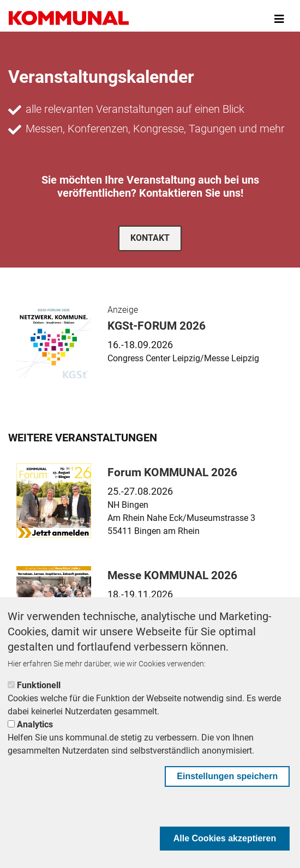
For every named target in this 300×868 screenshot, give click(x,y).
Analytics (35, 724)
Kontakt (150, 238)
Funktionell (39, 685)
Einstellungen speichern (227, 776)
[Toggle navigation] (279, 19)
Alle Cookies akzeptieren (225, 838)
